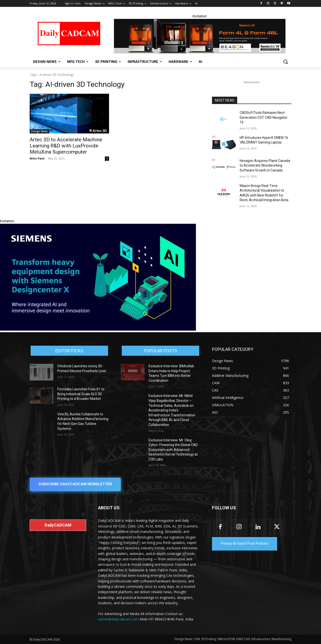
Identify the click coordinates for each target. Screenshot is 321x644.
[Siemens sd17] (98, 329)
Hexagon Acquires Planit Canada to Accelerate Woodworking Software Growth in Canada (265, 165)
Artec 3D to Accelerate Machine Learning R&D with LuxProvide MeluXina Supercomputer (66, 146)
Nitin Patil (37, 158)
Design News (39, 131)
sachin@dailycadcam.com (118, 619)
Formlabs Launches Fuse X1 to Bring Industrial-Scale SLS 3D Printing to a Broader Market (81, 394)
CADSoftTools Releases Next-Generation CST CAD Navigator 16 (264, 117)
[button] (285, 62)
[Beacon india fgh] (200, 36)
